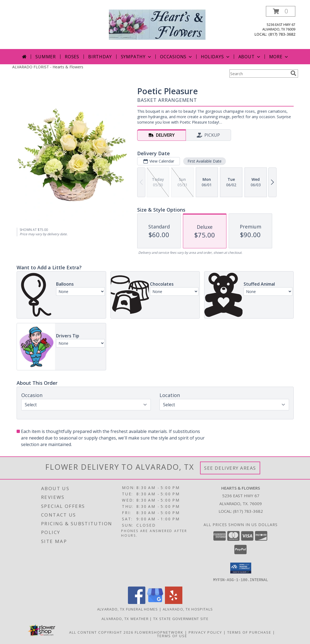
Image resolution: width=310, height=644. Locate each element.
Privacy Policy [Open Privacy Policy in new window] (205, 632)
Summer (46, 57)
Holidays (216, 57)
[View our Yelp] (174, 602)
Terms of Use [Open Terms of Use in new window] (172, 636)
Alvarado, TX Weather (125, 618)
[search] (293, 73)
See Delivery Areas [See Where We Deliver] (230, 468)
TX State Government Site (181, 618)
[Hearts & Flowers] (157, 24)
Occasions (177, 57)
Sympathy (136, 57)
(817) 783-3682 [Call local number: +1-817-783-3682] (282, 34)
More (279, 57)
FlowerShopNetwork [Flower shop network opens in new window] (159, 632)
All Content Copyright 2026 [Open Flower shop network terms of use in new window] (101, 632)
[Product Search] (259, 74)
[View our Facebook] (137, 602)
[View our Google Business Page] (155, 602)
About (250, 57)
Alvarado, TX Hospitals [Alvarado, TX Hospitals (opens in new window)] (188, 609)
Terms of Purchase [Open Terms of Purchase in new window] (249, 632)
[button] (281, 11)
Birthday (100, 57)
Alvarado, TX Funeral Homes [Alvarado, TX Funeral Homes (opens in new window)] (128, 609)
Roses (72, 57)
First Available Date (204, 161)
